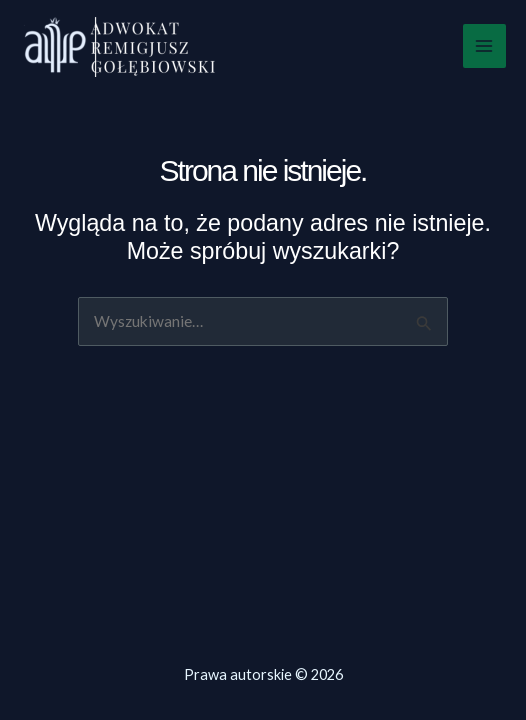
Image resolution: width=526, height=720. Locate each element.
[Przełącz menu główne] (484, 45)
